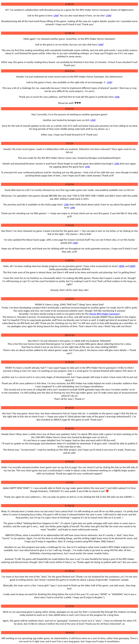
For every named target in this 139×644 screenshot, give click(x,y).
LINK (56, 16)
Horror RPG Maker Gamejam (104, 314)
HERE (122, 266)
